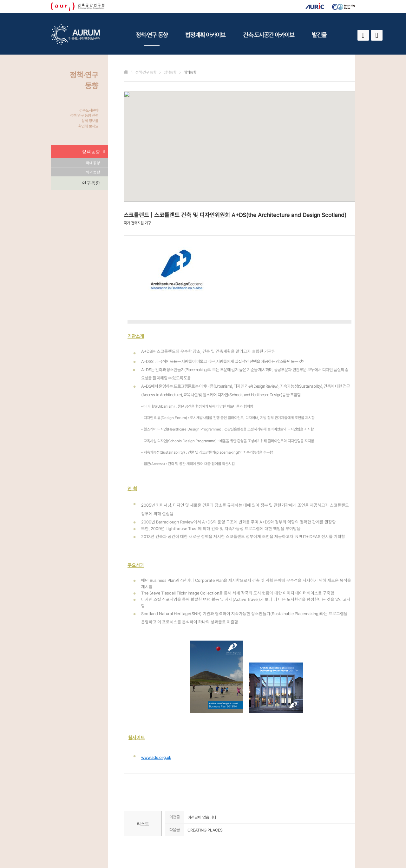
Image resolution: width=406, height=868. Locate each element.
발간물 (319, 35)
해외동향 (93, 172)
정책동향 (93, 152)
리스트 (143, 824)
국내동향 (93, 163)
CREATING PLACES (205, 830)
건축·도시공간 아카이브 (268, 35)
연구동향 (91, 183)
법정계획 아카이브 (205, 35)
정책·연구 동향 (152, 39)
